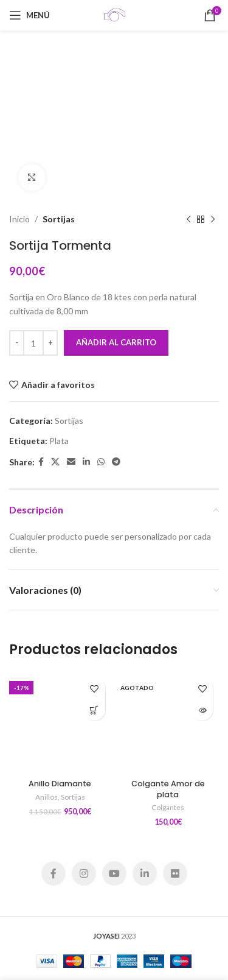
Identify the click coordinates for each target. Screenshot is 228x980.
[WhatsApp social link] (101, 462)
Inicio (19, 219)
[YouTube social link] (114, 873)
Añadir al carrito (116, 342)
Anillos (47, 797)
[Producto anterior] (188, 219)
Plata (59, 441)
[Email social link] (71, 462)
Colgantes (168, 807)
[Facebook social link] (41, 462)
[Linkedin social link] (86, 462)
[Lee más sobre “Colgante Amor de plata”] (202, 710)
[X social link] (55, 462)
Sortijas (59, 219)
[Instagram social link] (84, 873)
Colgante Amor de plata (168, 789)
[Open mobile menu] (29, 15)
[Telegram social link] (116, 462)
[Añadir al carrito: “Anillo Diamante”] (95, 710)
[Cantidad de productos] (33, 343)
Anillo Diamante (60, 784)
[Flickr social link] (175, 873)
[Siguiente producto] (213, 219)
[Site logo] (114, 14)
